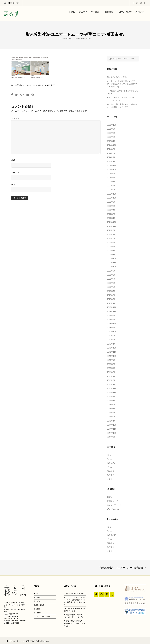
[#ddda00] (96, 594)
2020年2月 (111, 299)
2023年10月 (112, 170)
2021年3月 (111, 251)
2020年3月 (111, 295)
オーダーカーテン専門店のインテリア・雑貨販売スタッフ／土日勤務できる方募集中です (122, 84)
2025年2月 (111, 137)
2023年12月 (112, 166)
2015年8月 (111, 401)
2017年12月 (112, 332)
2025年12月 (112, 125)
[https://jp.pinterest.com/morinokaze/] (107, 594)
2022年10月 (112, 198)
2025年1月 (111, 141)
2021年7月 (111, 234)
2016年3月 (111, 380)
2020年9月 (111, 271)
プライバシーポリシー (42, 616)
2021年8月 (111, 230)
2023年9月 (111, 174)
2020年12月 (112, 259)
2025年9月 (111, 129)
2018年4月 (111, 328)
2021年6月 (111, 238)
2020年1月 (111, 303)
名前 (14, 160)
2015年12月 (112, 388)
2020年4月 (111, 291)
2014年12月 (112, 425)
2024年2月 (111, 157)
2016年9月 (111, 360)
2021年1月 (111, 255)
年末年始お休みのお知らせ (118, 77)
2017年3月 (111, 340)
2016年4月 (111, 376)
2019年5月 (111, 316)
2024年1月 (111, 161)
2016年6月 (111, 372)
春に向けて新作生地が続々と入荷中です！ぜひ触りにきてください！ (75, 623)
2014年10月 (112, 433)
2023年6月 (111, 178)
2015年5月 (111, 409)
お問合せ (37, 613)
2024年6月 (111, 153)
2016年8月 (111, 364)
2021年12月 (112, 222)
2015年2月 (111, 417)
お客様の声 (112, 463)
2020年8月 (111, 275)
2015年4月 (111, 413)
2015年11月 (112, 393)
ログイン (111, 497)
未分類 (110, 479)
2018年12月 (112, 324)
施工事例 (111, 475)
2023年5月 (111, 182)
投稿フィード (112, 501)
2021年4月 (111, 247)
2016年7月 (111, 368)
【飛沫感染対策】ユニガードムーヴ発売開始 (122, 568)
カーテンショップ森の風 (23, 641)
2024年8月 (111, 149)
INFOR (110, 455)
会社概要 (37, 609)
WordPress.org (113, 509)
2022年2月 (111, 214)
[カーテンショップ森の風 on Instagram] (102, 594)
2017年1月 (111, 344)
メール (15, 173)
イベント (111, 467)
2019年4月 (111, 320)
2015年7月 (111, 405)
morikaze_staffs (84, 39)
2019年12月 (112, 307)
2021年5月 (111, 243)
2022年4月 (111, 210)
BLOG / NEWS (39, 605)
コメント (15, 118)
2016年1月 (111, 384)
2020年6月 (111, 283)
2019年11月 (112, 311)
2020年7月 (111, 279)
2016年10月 (112, 356)
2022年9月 (111, 202)
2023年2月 (111, 190)
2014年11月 (112, 429)
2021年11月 (112, 226)
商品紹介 (111, 471)
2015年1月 (111, 421)
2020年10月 (112, 267)
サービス (37, 601)
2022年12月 (112, 194)
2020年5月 (111, 287)
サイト (14, 185)
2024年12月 (112, 145)
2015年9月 (111, 397)
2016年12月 (112, 348)
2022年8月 (111, 206)
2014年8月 (111, 437)
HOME (36, 594)
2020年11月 (112, 263)
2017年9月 (111, 336)
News (109, 459)
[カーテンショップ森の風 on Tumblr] (112, 594)
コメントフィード (114, 505)
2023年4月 (111, 186)
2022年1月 (111, 218)
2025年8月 (111, 133)
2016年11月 (112, 352)
